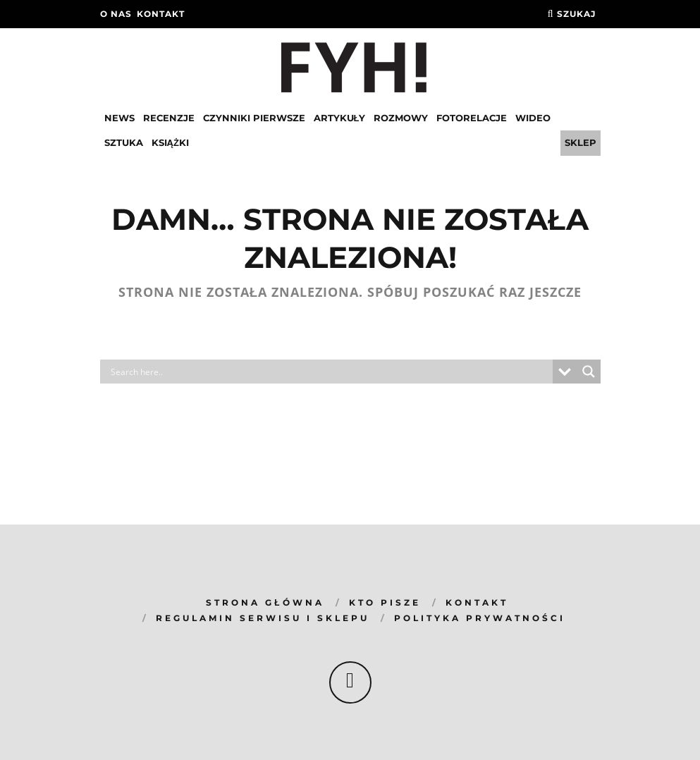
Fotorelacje (472, 118)
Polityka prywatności (480, 618)
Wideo (533, 118)
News (119, 118)
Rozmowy (401, 118)
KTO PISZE (385, 602)
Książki (170, 142)
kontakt (161, 14)
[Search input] (330, 372)
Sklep (581, 142)
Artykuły (340, 118)
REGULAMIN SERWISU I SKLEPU (263, 618)
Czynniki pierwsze (254, 118)
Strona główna (265, 602)
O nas (116, 14)
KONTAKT (477, 602)
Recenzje (169, 118)
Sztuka (124, 142)
